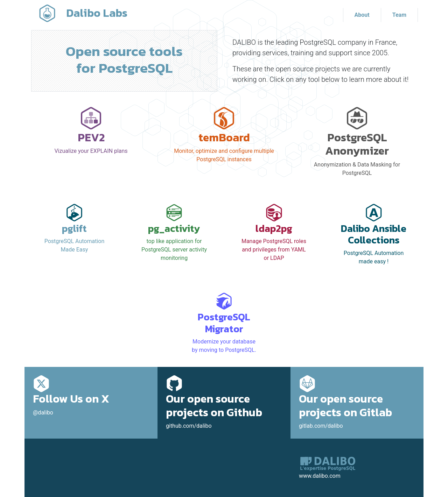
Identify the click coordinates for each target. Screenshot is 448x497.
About (362, 15)
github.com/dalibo (224, 404)
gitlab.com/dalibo (357, 404)
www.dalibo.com (320, 476)
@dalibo (91, 398)
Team (399, 15)
